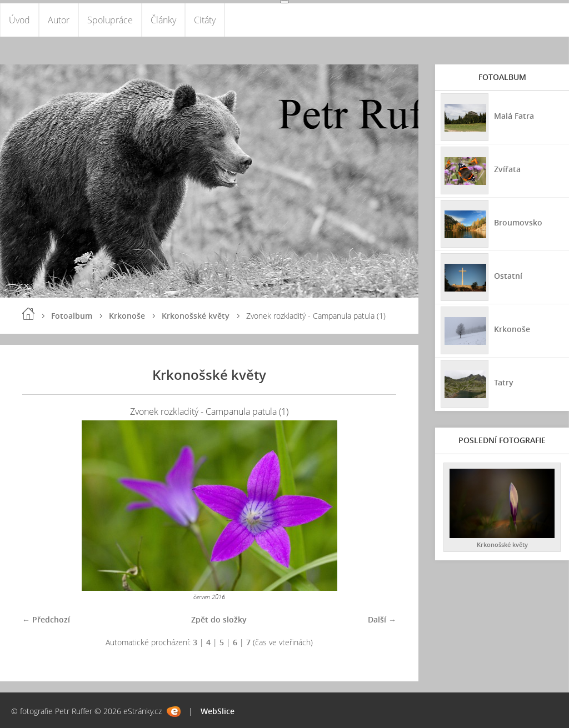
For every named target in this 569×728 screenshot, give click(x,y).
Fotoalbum (72, 316)
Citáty (205, 20)
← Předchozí (46, 619)
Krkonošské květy (196, 316)
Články (163, 20)
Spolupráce (110, 20)
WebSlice (218, 711)
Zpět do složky (219, 619)
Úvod (19, 20)
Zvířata (507, 169)
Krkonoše (127, 316)
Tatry (504, 382)
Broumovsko (518, 222)
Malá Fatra (514, 116)
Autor (59, 20)
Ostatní (508, 276)
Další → (382, 619)
